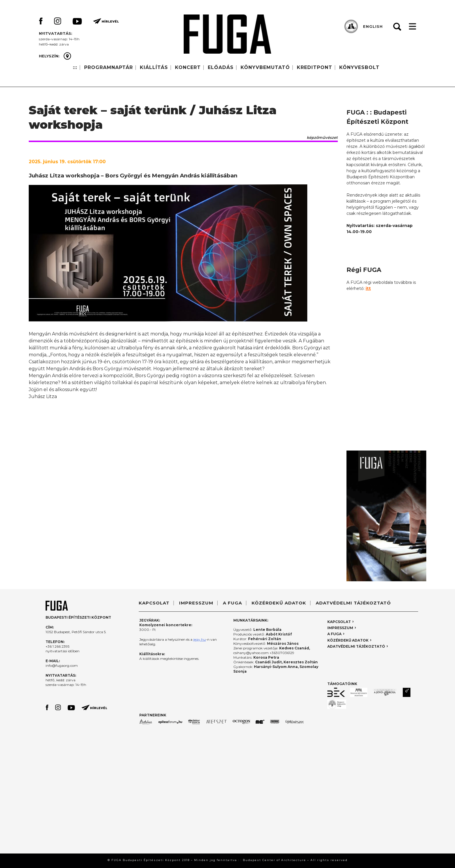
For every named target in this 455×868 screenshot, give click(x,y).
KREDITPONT (315, 67)
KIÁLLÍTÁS (154, 67)
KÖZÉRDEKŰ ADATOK (279, 603)
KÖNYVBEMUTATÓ (265, 67)
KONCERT (188, 67)
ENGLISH (373, 26)
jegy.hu (199, 639)
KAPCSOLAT (154, 603)
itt (368, 288)
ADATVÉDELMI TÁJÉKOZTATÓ (353, 603)
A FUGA (232, 603)
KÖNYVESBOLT (359, 67)
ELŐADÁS (221, 67)
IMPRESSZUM (196, 603)
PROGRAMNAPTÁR (109, 67)
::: (75, 67)
